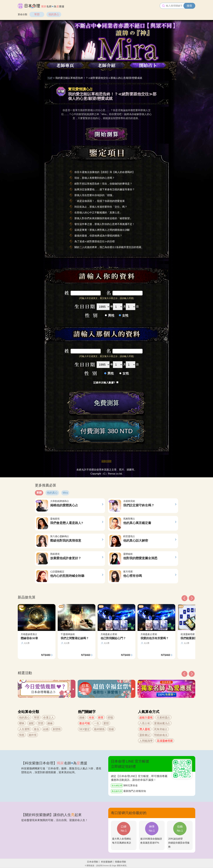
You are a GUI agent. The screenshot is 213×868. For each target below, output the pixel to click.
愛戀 (106, 723)
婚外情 (33, 735)
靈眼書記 (145, 735)
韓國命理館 (120, 862)
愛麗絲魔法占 (162, 723)
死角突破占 (161, 729)
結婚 (46, 729)
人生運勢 (24, 729)
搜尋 (189, 6)
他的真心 (54, 14)
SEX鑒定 (85, 729)
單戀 (37, 14)
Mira (65, 493)
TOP (50, 78)
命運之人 (49, 718)
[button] (184, 674)
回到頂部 (106, 461)
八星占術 (145, 723)
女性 (125, 316)
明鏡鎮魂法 (161, 735)
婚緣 (82, 718)
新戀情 (57, 729)
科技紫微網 (107, 862)
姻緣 (50, 723)
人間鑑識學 (146, 741)
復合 (37, 729)
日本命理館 (93, 862)
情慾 (22, 735)
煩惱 (110, 718)
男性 (111, 316)
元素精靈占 (163, 718)
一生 (97, 723)
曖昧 (22, 723)
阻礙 (111, 729)
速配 (31, 723)
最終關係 (99, 729)
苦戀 (41, 723)
